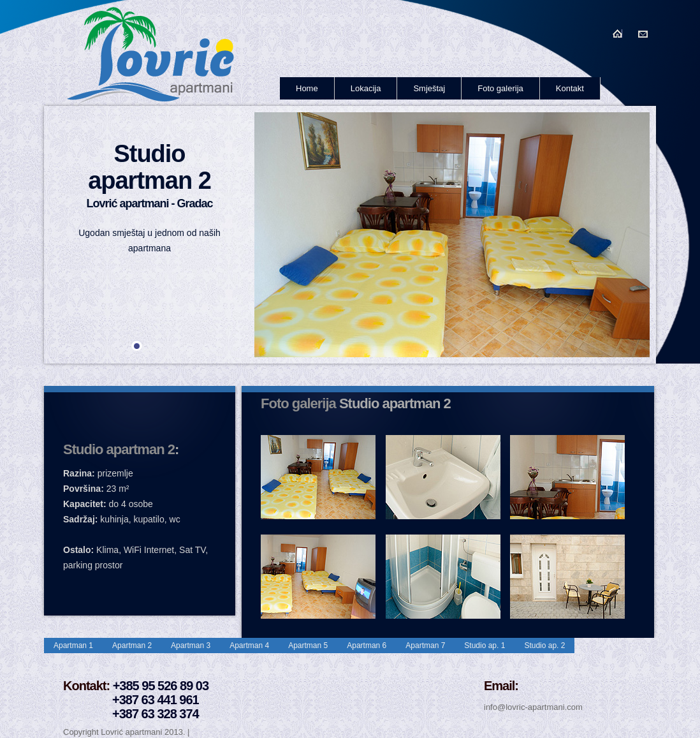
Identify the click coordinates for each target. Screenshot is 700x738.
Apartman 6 (367, 646)
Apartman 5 (308, 646)
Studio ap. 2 (544, 646)
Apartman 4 (249, 646)
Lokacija (366, 88)
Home (307, 88)
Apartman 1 (73, 646)
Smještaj (429, 88)
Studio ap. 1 (485, 646)
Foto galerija (500, 88)
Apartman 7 (425, 646)
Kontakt (570, 88)
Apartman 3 (191, 646)
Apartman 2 (132, 646)
